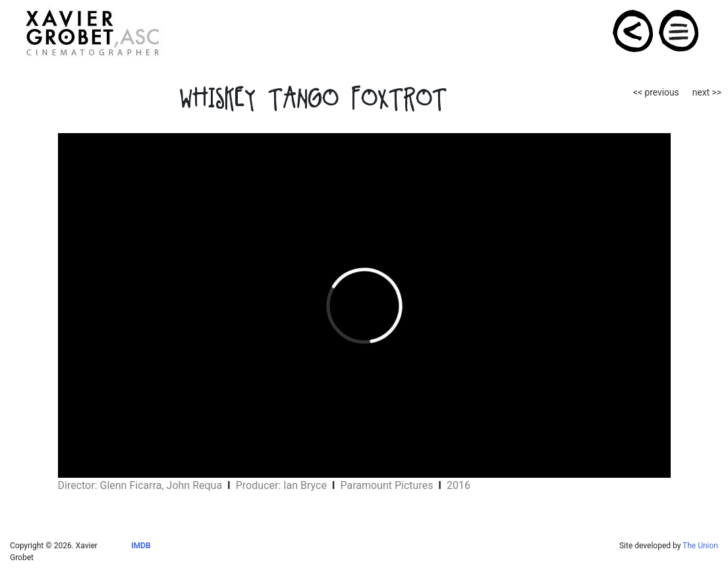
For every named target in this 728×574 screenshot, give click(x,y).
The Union (700, 546)
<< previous (656, 92)
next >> (707, 92)
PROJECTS (634, 31)
